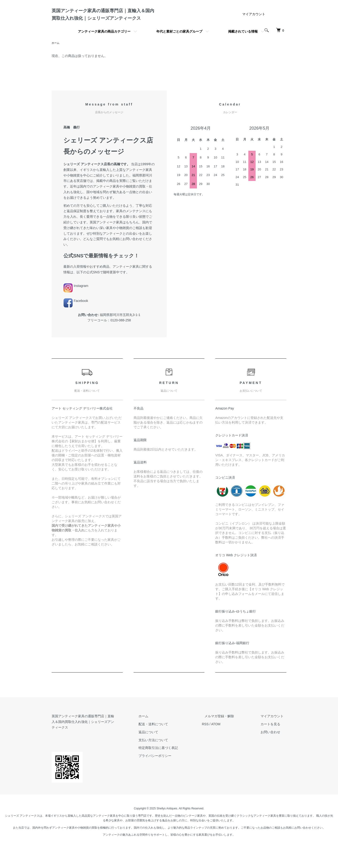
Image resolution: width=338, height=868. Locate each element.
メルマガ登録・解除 (227, 735)
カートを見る (273, 743)
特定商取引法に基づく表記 (172, 767)
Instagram (76, 305)
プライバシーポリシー (169, 775)
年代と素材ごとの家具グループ (179, 50)
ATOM (227, 743)
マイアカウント (254, 33)
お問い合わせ (273, 751)
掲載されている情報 (243, 50)
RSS (216, 743)
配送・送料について (167, 743)
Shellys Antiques (167, 822)
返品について (162, 751)
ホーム (56, 62)
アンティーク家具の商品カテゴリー (104, 50)
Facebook (76, 320)
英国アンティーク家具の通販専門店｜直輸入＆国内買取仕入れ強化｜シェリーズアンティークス (104, 24)
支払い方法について (167, 759)
